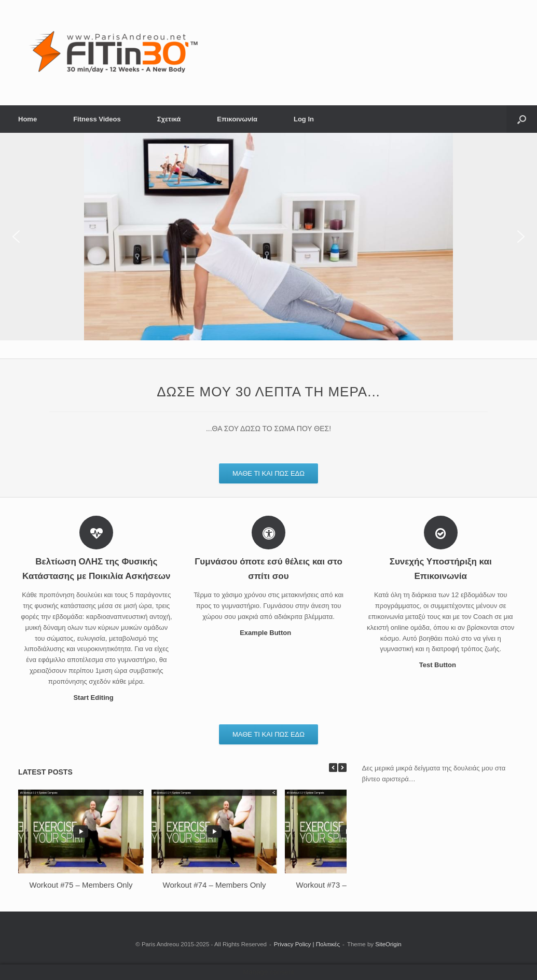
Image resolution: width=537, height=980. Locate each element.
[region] (268, 237)
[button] (522, 119)
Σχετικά (169, 119)
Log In (304, 119)
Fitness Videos (97, 119)
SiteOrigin (388, 944)
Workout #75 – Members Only (81, 885)
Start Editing (96, 698)
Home (27, 119)
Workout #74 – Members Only (215, 885)
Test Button (441, 665)
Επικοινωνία (237, 119)
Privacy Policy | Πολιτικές (307, 944)
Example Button (268, 633)
